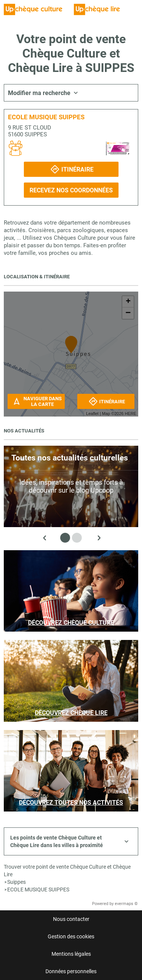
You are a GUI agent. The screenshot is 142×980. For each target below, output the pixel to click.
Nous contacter (71, 919)
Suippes (16, 882)
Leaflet (92, 414)
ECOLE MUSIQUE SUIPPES (38, 889)
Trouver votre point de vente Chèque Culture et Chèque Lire (67, 871)
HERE (130, 414)
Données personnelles (71, 971)
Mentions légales (71, 954)
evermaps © (126, 904)
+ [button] (128, 302)
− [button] (128, 313)
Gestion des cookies (71, 936)
